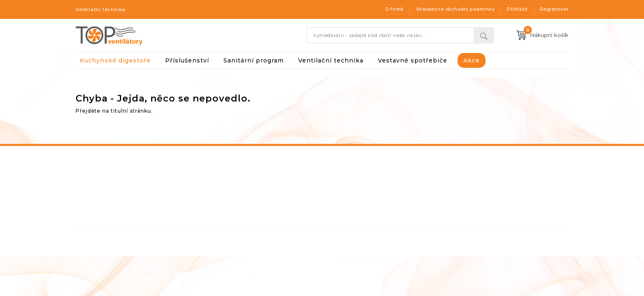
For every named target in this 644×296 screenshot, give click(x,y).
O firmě (394, 9)
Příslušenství (187, 60)
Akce (471, 60)
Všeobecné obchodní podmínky (455, 9)
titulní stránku (131, 111)
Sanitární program (254, 60)
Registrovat (554, 9)
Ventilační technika (331, 60)
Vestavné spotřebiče (413, 60)
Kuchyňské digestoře (115, 60)
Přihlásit (517, 9)
